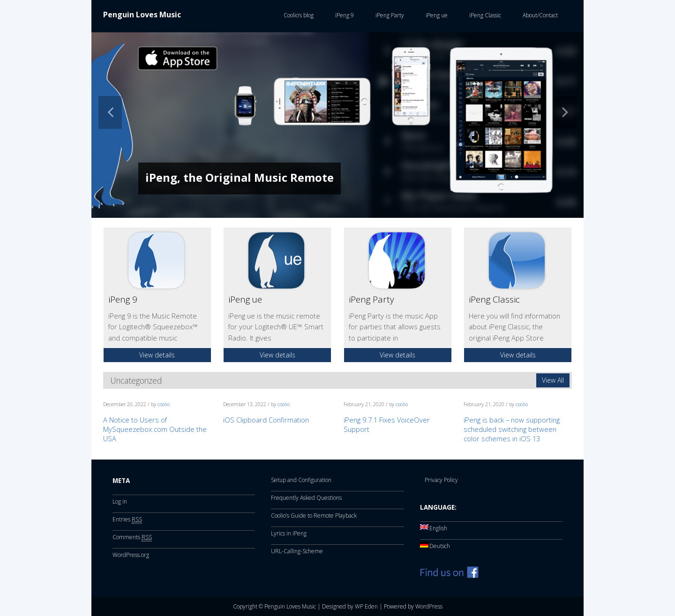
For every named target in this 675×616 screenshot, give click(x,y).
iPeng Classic (484, 15)
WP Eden (366, 606)
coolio (164, 404)
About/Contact (539, 15)
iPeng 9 (343, 15)
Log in (120, 501)
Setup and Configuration (301, 480)
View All (553, 380)
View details (157, 355)
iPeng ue (435, 15)
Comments (132, 537)
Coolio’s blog (297, 15)
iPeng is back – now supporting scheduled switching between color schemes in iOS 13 (512, 429)
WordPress (429, 606)
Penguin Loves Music (142, 15)
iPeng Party (388, 15)
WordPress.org (131, 555)
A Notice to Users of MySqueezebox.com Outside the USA (155, 429)
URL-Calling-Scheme (297, 551)
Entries (127, 520)
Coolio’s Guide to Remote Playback (314, 516)
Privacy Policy (441, 480)
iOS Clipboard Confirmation (266, 420)
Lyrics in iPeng (289, 533)
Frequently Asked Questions (306, 498)
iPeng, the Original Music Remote (240, 177)
